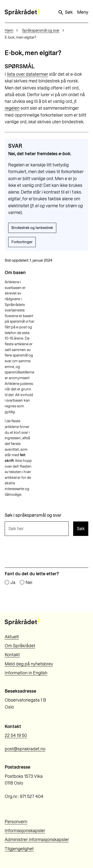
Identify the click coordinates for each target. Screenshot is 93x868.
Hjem (9, 30)
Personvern (16, 822)
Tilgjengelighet (19, 849)
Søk (65, 12)
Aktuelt (12, 637)
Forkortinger (22, 242)
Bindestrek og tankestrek (32, 228)
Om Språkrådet (20, 646)
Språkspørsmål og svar (41, 30)
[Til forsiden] (22, 12)
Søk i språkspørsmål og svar (33, 515)
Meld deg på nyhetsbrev (29, 664)
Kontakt (12, 655)
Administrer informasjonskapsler (37, 840)
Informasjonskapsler (25, 831)
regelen (12, 108)
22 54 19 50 (16, 735)
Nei (29, 583)
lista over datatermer (28, 74)
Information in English (26, 673)
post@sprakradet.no (25, 749)
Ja (13, 583)
